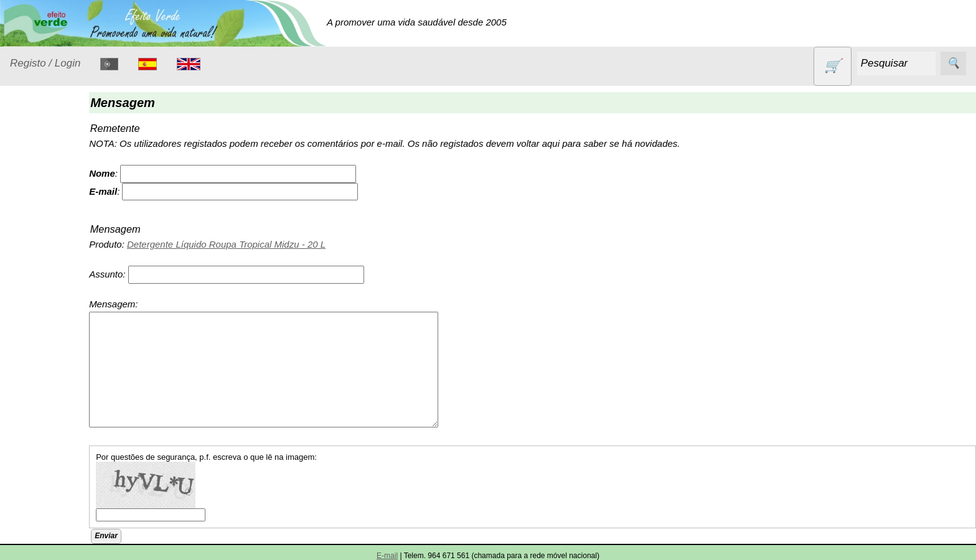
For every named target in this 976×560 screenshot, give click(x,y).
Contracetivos (54, 224)
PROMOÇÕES (56, 471)
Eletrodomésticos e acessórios (61, 279)
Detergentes (50, 248)
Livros (37, 348)
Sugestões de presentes (54, 526)
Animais (41, 200)
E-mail (387, 556)
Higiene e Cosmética (47, 317)
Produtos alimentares (49, 403)
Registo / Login (45, 63)
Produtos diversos (44, 441)
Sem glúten (49, 496)
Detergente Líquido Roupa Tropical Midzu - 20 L (262, 244)
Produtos (29, 168)
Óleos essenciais (60, 372)
